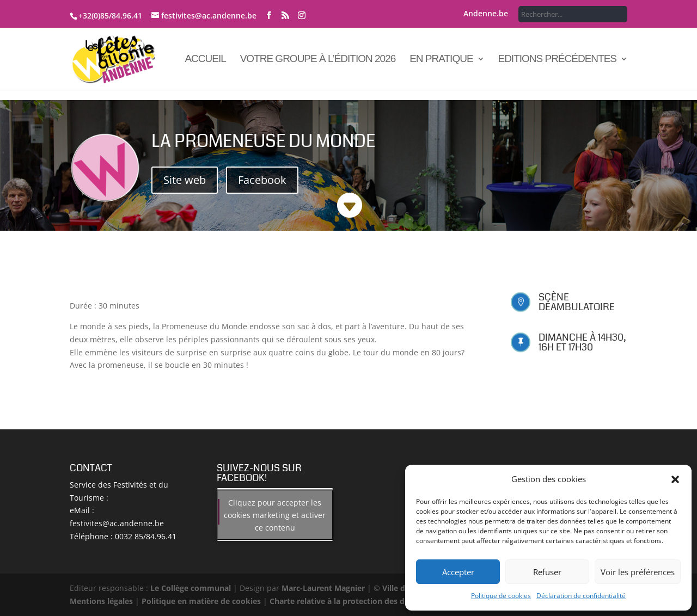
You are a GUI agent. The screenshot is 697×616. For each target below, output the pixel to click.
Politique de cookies (501, 596)
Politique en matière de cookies (201, 601)
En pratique (441, 60)
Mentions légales (101, 601)
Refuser (547, 572)
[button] (675, 479)
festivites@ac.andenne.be (117, 523)
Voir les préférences (638, 572)
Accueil (205, 60)
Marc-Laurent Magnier (323, 588)
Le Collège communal (191, 588)
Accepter (458, 572)
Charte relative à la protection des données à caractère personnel (392, 601)
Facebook (262, 180)
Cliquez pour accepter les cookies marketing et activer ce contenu (275, 515)
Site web (185, 180)
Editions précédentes (557, 60)
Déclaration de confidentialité (581, 596)
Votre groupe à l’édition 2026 (318, 60)
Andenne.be (486, 14)
